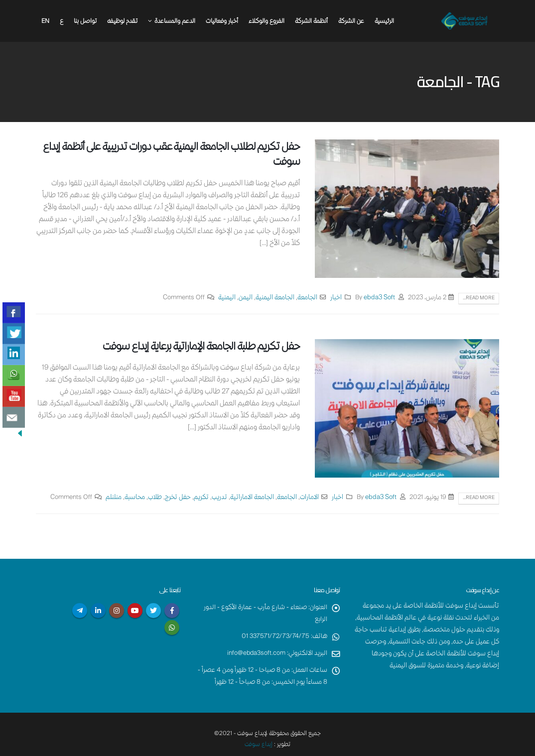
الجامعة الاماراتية (252, 498)
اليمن (246, 298)
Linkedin (98, 611)
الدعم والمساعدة (175, 22)
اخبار (336, 298)
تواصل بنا (85, 22)
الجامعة (307, 298)
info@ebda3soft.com (256, 654)
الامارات (309, 498)
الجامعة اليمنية (275, 298)
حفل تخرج (178, 498)
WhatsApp (172, 628)
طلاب (155, 498)
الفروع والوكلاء (267, 22)
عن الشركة (351, 22)
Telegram (80, 611)
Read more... (479, 298)
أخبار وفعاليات (222, 22)
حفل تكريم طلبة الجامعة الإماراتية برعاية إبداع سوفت (201, 347)
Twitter (153, 611)
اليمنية (227, 298)
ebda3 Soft (379, 298)
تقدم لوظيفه (122, 22)
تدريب (219, 498)
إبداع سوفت (259, 745)
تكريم (201, 498)
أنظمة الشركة (311, 22)
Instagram (117, 611)
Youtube (135, 611)
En (45, 22)
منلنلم (114, 498)
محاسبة (135, 498)
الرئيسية (384, 22)
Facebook (172, 611)
